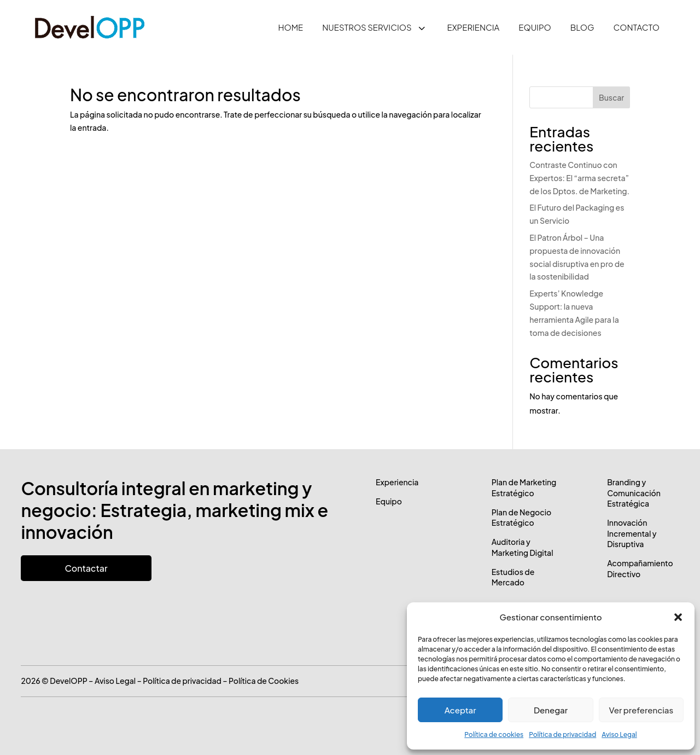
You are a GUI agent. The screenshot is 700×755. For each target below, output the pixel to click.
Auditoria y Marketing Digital (523, 547)
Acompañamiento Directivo (640, 568)
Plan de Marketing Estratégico (524, 487)
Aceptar (460, 710)
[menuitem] (290, 27)
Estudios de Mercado (513, 577)
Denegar (551, 710)
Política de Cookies (264, 681)
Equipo (389, 501)
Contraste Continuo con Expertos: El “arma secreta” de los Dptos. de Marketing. (579, 178)
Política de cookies (494, 734)
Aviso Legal (619, 734)
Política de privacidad (562, 734)
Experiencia (397, 482)
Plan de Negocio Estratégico (522, 518)
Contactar (86, 568)
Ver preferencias (641, 710)
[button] (678, 617)
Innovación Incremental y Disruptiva (632, 533)
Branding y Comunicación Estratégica (634, 493)
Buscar (611, 97)
